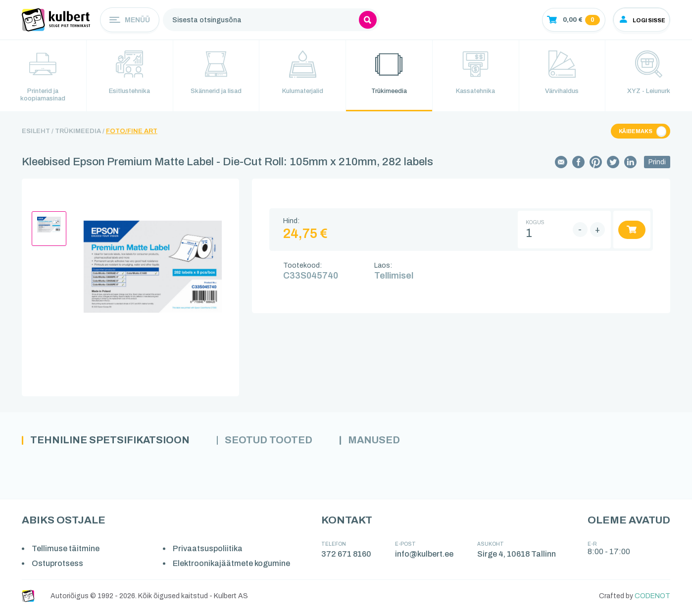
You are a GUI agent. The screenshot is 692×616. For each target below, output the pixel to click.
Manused (400, 444)
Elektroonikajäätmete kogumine (233, 567)
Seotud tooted (288, 444)
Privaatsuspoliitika (210, 552)
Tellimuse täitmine (67, 552)
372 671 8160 (348, 558)
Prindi (657, 165)
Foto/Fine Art (132, 134)
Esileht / (38, 134)
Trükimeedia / (80, 134)
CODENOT (652, 599)
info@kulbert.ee (426, 558)
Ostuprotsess (58, 567)
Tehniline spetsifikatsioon (118, 444)
